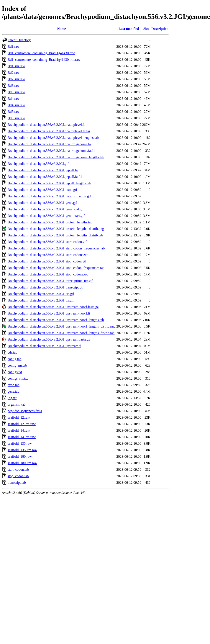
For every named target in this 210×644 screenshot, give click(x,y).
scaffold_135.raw (20, 443)
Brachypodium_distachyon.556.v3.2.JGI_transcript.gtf (46, 287)
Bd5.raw (14, 112)
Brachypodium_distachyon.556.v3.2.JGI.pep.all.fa (43, 170)
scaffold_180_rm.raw (22, 463)
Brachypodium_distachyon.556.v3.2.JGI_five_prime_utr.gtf (49, 196)
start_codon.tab (18, 469)
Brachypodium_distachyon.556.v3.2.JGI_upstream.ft (44, 346)
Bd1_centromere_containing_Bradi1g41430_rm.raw (44, 60)
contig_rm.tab (17, 365)
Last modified (129, 29)
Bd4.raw (14, 99)
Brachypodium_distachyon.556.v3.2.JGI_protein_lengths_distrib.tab (55, 235)
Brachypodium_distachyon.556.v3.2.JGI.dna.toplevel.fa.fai (49, 131)
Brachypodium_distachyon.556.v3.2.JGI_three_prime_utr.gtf (50, 281)
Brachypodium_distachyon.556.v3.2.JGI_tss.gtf (41, 294)
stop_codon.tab (18, 476)
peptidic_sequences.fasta (25, 411)
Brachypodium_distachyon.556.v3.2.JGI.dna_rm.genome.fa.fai (51, 151)
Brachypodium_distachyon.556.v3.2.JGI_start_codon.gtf (47, 242)
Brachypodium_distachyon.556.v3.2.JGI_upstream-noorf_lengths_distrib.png (62, 326)
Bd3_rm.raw (16, 92)
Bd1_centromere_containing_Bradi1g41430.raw (41, 53)
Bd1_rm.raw (16, 66)
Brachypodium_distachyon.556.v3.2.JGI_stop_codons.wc (48, 274)
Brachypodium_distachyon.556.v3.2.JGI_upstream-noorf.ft (49, 313)
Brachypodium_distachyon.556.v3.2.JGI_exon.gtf (42, 190)
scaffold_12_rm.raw (22, 424)
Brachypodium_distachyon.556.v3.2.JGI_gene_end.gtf (46, 209)
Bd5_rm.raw (16, 118)
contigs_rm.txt (18, 378)
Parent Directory (19, 40)
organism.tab (17, 404)
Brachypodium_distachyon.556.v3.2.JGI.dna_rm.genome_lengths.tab (56, 157)
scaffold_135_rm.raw (22, 450)
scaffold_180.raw (20, 456)
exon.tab (14, 385)
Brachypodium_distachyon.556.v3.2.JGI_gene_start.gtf (46, 216)
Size (146, 29)
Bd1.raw (14, 47)
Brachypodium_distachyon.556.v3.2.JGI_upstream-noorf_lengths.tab (56, 320)
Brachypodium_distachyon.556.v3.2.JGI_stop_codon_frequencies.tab (56, 268)
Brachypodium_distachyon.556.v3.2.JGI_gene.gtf (42, 203)
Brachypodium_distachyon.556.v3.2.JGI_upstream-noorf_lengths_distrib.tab (61, 333)
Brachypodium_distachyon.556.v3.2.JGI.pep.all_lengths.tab (49, 183)
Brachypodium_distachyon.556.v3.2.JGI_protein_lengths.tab (50, 222)
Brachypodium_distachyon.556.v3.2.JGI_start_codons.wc (48, 255)
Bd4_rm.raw (16, 105)
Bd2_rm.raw (16, 79)
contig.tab (15, 359)
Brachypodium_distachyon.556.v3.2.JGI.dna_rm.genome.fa (49, 144)
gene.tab (13, 391)
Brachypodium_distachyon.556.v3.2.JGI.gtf (38, 164)
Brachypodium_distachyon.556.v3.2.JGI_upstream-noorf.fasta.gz (53, 307)
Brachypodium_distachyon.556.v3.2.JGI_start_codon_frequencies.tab (56, 248)
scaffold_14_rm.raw (22, 437)
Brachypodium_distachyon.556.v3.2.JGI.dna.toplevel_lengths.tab (53, 138)
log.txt (12, 398)
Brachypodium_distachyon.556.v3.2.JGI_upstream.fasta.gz (49, 339)
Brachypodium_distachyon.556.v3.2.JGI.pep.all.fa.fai (45, 177)
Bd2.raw (14, 73)
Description (160, 29)
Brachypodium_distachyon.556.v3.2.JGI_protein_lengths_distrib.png (56, 229)
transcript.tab (17, 483)
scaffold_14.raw (19, 430)
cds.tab (12, 352)
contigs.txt (15, 372)
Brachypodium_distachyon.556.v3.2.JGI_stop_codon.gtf (47, 261)
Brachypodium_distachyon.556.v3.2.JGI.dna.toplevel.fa (47, 125)
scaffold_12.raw (19, 417)
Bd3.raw (14, 86)
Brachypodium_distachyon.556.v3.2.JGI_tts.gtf (41, 300)
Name (62, 29)
